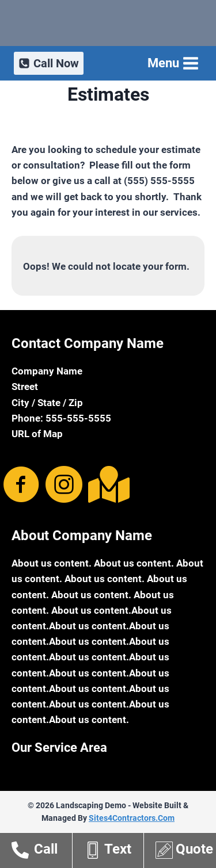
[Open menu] (172, 63)
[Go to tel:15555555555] (42, 852)
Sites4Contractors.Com (132, 818)
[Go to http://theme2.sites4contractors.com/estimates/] (186, 852)
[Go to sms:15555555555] (114, 852)
